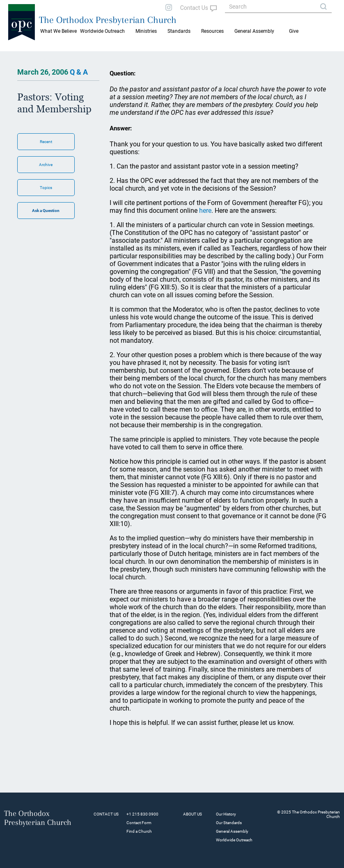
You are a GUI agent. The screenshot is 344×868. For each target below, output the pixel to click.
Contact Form (139, 823)
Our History (226, 814)
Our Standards (229, 823)
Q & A (79, 72)
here (205, 211)
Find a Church (139, 831)
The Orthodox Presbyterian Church (108, 20)
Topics (46, 188)
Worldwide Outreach (234, 840)
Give (294, 31)
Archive (46, 165)
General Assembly (254, 31)
